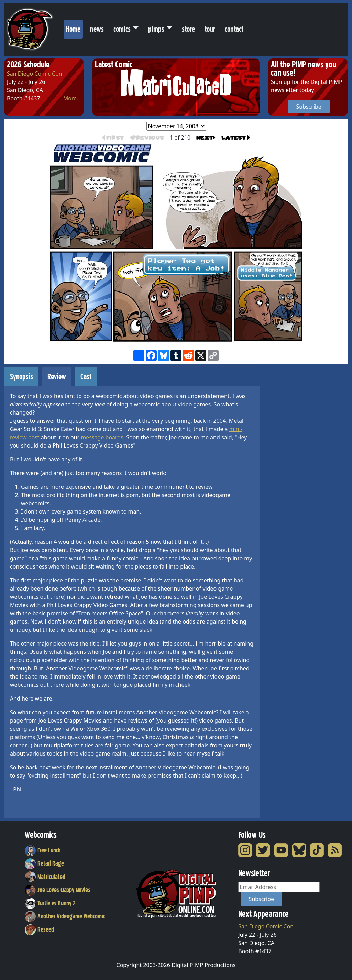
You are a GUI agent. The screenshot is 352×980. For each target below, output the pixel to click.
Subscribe (309, 107)
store (188, 29)
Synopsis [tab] (21, 377)
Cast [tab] (86, 377)
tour (210, 29)
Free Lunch (43, 850)
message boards (102, 437)
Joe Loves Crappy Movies (58, 890)
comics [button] (122, 29)
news (97, 29)
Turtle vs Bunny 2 (50, 903)
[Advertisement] (296, 470)
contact (234, 29)
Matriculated (45, 877)
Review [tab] (57, 377)
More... (72, 98)
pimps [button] (156, 29)
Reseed (39, 929)
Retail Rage (44, 863)
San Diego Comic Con (35, 74)
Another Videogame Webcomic (65, 916)
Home (74, 27)
